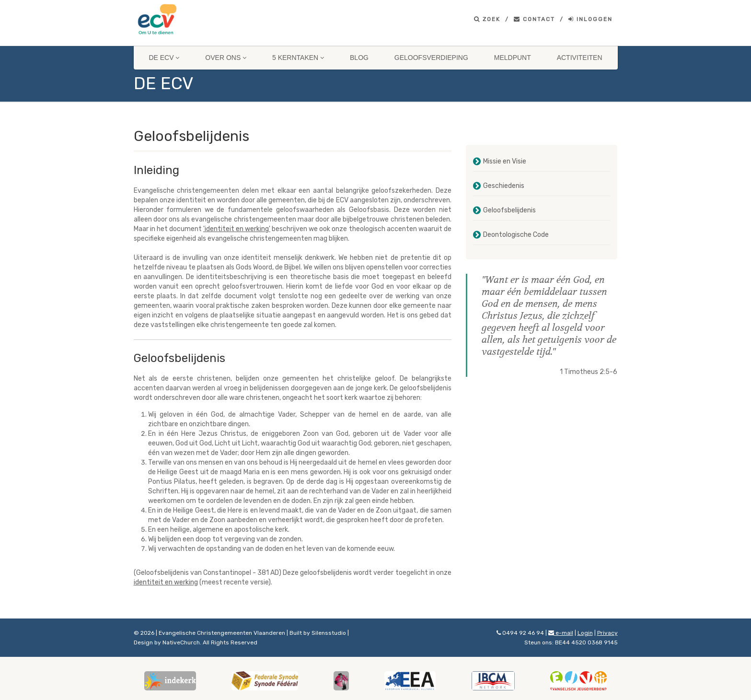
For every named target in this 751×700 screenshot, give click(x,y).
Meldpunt (513, 58)
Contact (534, 19)
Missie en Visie (505, 161)
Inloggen (590, 19)
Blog (359, 58)
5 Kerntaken (298, 58)
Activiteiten (580, 58)
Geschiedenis (504, 186)
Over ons (226, 58)
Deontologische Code (516, 235)
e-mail (561, 633)
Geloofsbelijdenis (509, 210)
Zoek (487, 19)
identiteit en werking (166, 582)
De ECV (164, 58)
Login (585, 633)
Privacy (607, 633)
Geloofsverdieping (431, 58)
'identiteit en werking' (237, 229)
